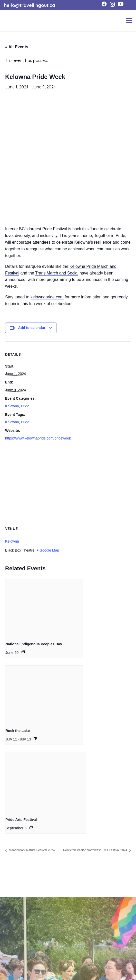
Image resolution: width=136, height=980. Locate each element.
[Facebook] (104, 4)
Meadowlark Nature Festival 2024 (31, 850)
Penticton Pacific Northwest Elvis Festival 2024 (96, 850)
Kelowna (12, 406)
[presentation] (44, 608)
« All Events (17, 47)
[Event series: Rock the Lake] (35, 738)
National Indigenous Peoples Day (34, 644)
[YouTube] (121, 4)
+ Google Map (48, 550)
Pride (25, 406)
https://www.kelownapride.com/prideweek (38, 438)
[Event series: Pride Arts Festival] (31, 827)
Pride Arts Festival (21, 820)
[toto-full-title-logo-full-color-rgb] (12, 21)
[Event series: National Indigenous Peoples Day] (23, 652)
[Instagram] (112, 4)
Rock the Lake (18, 731)
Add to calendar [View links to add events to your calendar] (32, 328)
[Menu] (129, 21)
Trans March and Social (57, 273)
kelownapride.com (47, 297)
